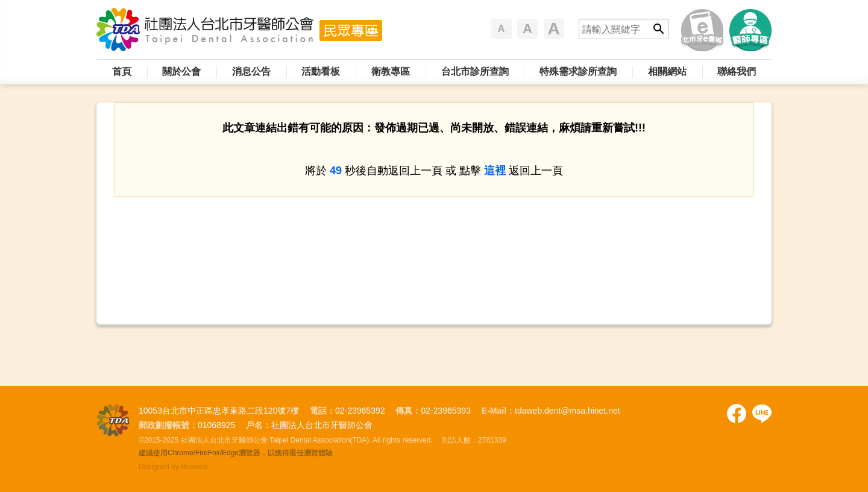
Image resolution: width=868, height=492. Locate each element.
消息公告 (251, 71)
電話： (322, 411)
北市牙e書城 (702, 30)
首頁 (122, 71)
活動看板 (321, 71)
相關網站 (667, 71)
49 (336, 171)
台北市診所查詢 (475, 71)
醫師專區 (750, 30)
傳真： (408, 411)
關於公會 (181, 71)
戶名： (259, 425)
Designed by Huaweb (173, 467)
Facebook (737, 414)
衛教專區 (391, 71)
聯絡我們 (737, 71)
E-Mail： (498, 411)
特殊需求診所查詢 (578, 71)
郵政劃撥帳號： (168, 425)
